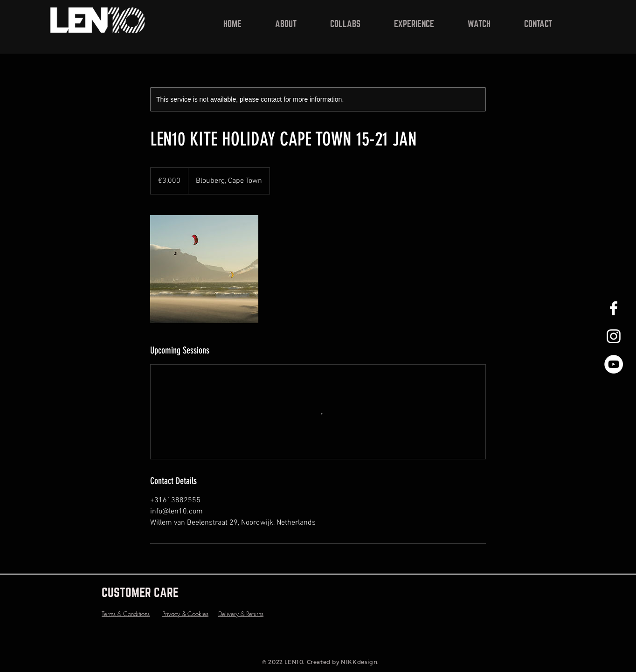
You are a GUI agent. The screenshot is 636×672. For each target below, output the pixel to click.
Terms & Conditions (126, 614)
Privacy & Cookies (185, 614)
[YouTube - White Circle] (614, 364)
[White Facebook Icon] (614, 308)
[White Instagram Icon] (614, 336)
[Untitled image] (204, 269)
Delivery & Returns (241, 614)
